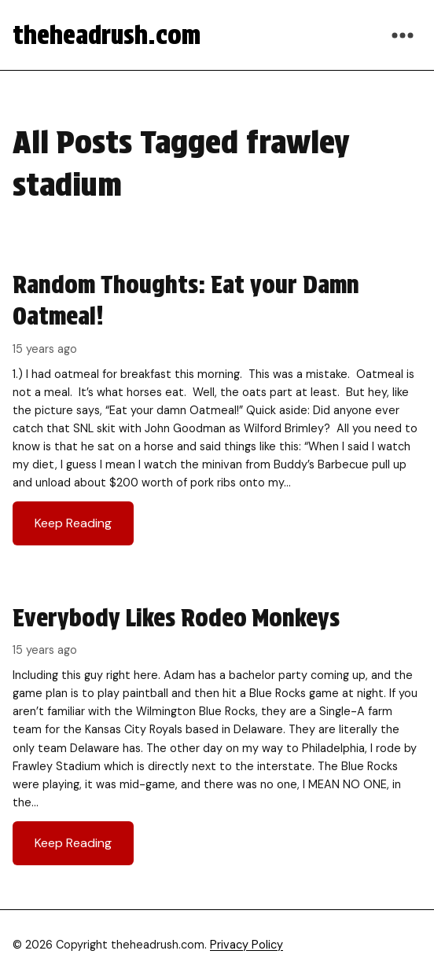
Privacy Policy (246, 945)
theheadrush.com (107, 35)
